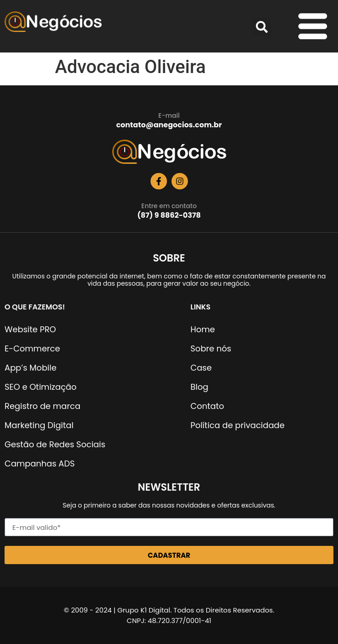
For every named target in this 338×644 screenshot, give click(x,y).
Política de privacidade (238, 425)
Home (203, 329)
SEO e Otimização (41, 387)
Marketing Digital (39, 425)
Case (201, 368)
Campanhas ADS (40, 463)
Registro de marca (42, 406)
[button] (262, 27)
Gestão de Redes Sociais (55, 444)
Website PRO (30, 329)
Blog (200, 387)
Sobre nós (211, 348)
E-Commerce (32, 348)
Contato (208, 406)
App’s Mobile (31, 368)
